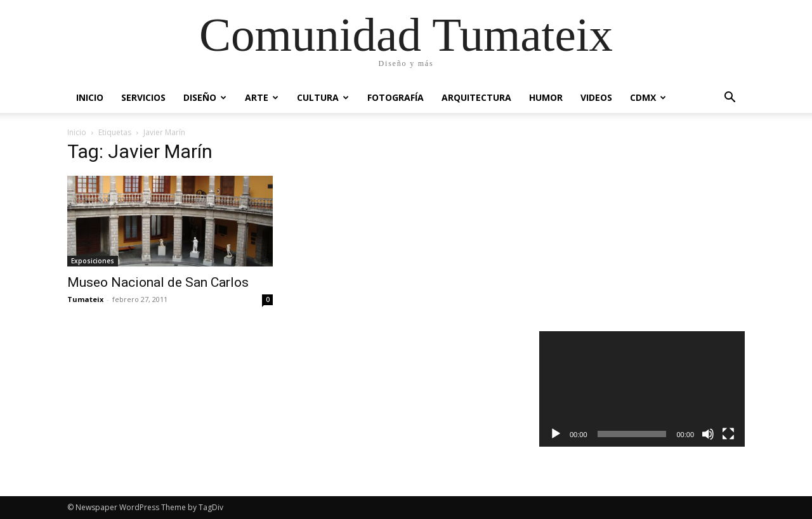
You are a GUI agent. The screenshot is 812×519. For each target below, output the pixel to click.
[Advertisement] (642, 225)
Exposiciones (93, 261)
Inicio (90, 97)
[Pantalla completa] (728, 434)
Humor (546, 97)
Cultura (323, 97)
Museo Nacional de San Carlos (158, 282)
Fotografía (396, 97)
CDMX (648, 97)
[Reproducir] (556, 434)
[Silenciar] (708, 434)
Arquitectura (476, 97)
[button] (730, 99)
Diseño (205, 97)
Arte (262, 97)
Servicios (143, 97)
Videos (596, 97)
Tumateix (85, 299)
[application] (642, 389)
